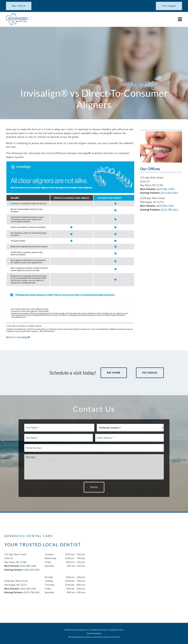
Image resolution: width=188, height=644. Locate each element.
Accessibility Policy (116, 630)
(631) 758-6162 (169, 210)
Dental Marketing (94, 633)
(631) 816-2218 (165, 189)
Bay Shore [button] (114, 373)
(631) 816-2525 (165, 206)
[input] (59, 428)
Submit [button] (94, 487)
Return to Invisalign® (18, 337)
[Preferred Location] (130, 428)
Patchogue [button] (150, 373)
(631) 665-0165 (169, 193)
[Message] (94, 467)
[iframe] (152, 542)
